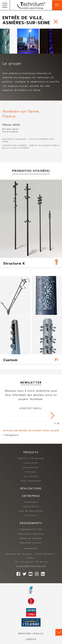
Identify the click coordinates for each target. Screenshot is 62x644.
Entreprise (31, 496)
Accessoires (31, 467)
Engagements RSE (31, 529)
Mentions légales (31, 634)
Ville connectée (31, 481)
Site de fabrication (31, 511)
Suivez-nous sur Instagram (36, 573)
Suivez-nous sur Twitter (24, 573)
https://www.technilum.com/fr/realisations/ (56, 22)
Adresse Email (31, 408)
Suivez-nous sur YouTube (30, 573)
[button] (5, 5)
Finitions (31, 472)
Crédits (31, 639)
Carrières (31, 515)
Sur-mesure (31, 476)
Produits (31, 452)
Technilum (31, 5)
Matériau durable (31, 538)
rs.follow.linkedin (42, 573)
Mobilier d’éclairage (31, 458)
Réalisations (31, 488)
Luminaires (31, 463)
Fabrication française (31, 534)
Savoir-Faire (31, 506)
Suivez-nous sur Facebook (18, 573)
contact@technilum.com (31, 566)
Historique (31, 502)
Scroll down (59, 632)
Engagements (31, 523)
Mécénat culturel (31, 543)
